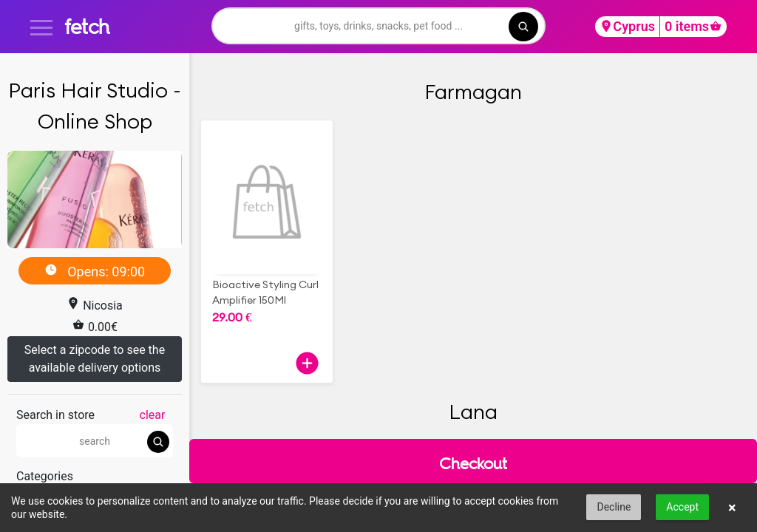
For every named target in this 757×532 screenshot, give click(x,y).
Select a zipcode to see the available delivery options (95, 359)
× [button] (732, 508)
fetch (87, 26)
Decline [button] (614, 507)
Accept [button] (682, 507)
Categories (45, 476)
